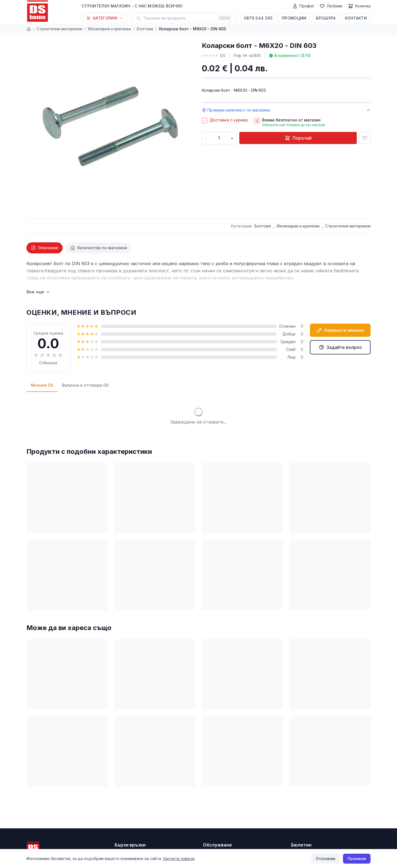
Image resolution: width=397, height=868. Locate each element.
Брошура (326, 18)
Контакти (356, 18)
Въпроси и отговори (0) (85, 385)
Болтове (145, 29)
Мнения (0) (42, 385)
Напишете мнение (340, 330)
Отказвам (325, 858)
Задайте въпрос (340, 347)
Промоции (294, 18)
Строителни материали (59, 29)
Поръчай (298, 138)
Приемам (357, 858)
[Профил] (303, 6)
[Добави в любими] (365, 138)
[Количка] (359, 6)
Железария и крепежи (109, 29)
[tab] (45, 248)
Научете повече (179, 858)
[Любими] (331, 6)
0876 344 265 (258, 18)
